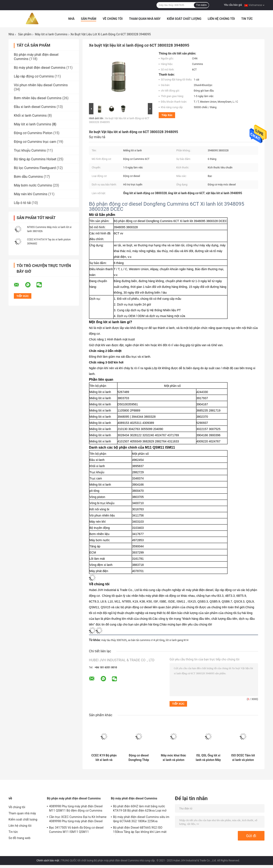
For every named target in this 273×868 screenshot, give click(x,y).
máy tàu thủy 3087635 (114, 640)
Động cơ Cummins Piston (33, 133)
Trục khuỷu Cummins (30, 150)
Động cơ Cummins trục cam (35, 142)
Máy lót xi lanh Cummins (51, 34)
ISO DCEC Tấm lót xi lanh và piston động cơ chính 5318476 (243, 758)
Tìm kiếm (201, 5)
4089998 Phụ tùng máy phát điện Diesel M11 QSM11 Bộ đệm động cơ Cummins (76, 808)
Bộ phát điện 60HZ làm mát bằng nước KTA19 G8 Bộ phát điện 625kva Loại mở (140, 808)
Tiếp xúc (167, 115)
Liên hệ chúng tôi (221, 19)
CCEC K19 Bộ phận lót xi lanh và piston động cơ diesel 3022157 (104, 758)
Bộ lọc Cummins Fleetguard (35, 168)
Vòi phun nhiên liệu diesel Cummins (41, 85)
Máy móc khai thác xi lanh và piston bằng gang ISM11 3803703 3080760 (173, 758)
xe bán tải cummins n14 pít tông (146, 640)
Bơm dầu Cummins (28, 177)
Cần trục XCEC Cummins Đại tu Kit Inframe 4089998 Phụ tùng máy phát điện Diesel (78, 819)
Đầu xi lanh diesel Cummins (35, 107)
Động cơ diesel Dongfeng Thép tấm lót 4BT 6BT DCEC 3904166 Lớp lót (139, 758)
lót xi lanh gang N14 (177, 640)
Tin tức (247, 19)
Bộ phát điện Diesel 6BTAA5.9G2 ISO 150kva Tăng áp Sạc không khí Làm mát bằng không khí (140, 830)
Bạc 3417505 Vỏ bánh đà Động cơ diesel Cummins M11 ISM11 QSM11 (76, 830)
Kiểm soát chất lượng (184, 19)
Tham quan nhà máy (145, 19)
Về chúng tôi (113, 19)
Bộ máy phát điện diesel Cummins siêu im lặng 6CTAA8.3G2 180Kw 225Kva (141, 819)
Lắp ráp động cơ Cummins (34, 76)
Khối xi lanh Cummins (30, 115)
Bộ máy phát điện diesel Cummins (40, 68)
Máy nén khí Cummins (31, 194)
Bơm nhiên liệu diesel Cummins (38, 98)
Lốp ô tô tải (22, 203)
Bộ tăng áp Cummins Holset (35, 159)
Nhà (71, 19)
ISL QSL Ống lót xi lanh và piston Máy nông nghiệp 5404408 (208, 758)
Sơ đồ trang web (20, 838)
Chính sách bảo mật (48, 861)
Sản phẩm (89, 19)
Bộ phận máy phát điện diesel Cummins (74, 798)
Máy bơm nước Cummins (33, 185)
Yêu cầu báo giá (233, 5)
